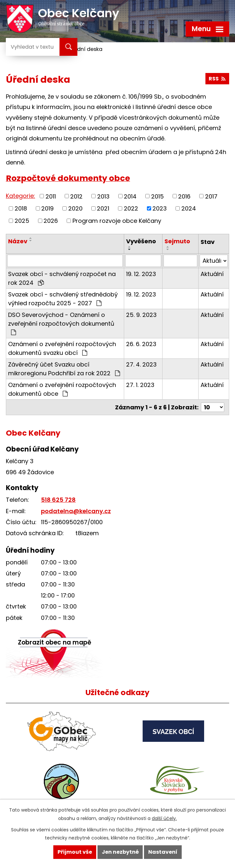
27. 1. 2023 (140, 385)
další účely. (164, 818)
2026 (51, 221)
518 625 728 (58, 500)
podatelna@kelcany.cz (76, 511)
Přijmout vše (75, 852)
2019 (47, 208)
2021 (103, 208)
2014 (130, 196)
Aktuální (212, 274)
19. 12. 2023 (141, 274)
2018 (21, 208)
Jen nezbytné (120, 852)
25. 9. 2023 (141, 315)
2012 (76, 196)
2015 (157, 196)
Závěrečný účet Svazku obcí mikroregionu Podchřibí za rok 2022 (64, 369)
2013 (103, 196)
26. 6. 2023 (141, 344)
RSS (217, 79)
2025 (22, 221)
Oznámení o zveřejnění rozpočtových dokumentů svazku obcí (62, 348)
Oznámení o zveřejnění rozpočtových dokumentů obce (62, 389)
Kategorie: (20, 196)
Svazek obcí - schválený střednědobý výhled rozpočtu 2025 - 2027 (63, 299)
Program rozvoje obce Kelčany (117, 221)
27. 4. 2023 (141, 364)
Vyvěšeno (141, 241)
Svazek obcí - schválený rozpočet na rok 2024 (62, 278)
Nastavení (163, 852)
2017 (211, 196)
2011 (51, 196)
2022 (131, 208)
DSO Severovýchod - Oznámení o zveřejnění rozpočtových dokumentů (61, 323)
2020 (75, 208)
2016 (184, 196)
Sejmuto (177, 241)
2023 (160, 208)
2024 (189, 208)
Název (18, 241)
